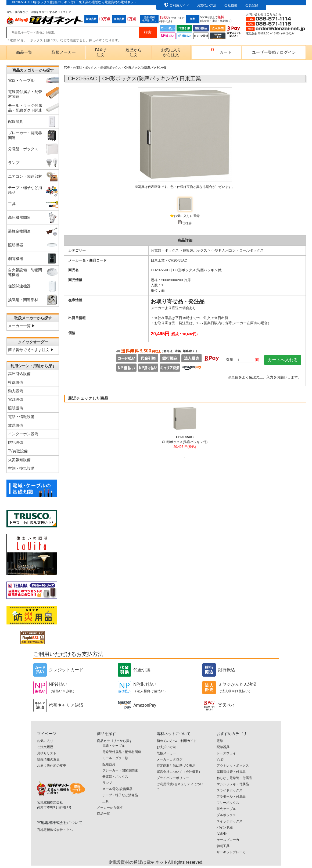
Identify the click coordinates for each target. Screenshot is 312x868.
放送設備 (16, 425)
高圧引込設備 (19, 374)
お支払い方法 (207, 5)
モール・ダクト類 (115, 758)
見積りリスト (47, 753)
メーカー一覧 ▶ (22, 326)
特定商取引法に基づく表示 (176, 766)
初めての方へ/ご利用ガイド (177, 741)
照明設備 (16, 408)
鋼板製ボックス (111, 67)
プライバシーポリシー (173, 778)
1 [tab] (185, 458)
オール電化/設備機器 (118, 789)
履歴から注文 (134, 52)
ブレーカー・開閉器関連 (120, 770)
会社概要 (231, 5)
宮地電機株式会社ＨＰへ (55, 830)
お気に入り (45, 741)
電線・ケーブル (114, 746)
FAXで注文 (101, 52)
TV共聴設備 (18, 451)
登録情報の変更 (48, 759)
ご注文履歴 (45, 747)
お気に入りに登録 (187, 216)
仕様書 (187, 223)
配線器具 (109, 764)
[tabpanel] (185, 430)
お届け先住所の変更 (52, 766)
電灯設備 (16, 399)
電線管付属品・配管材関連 (122, 752)
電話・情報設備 (21, 417)
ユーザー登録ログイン (274, 52)
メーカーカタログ (170, 759)
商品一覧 (24, 52)
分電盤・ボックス (85, 67)
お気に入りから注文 (171, 52)
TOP (67, 67)
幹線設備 (16, 382)
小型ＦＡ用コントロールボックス (237, 250)
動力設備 (16, 391)
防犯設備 (16, 442)
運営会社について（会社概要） (179, 772)
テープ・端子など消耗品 (120, 795)
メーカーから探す (110, 808)
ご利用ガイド (179, 5)
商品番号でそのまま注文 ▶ (31, 350)
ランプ (107, 783)
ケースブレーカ (228, 840)
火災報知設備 (19, 460)
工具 (106, 801)
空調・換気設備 (21, 468)
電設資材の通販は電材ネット (158, 862)
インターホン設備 (23, 434)
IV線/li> (222, 834)
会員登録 (252, 5)
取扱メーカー (64, 52)
